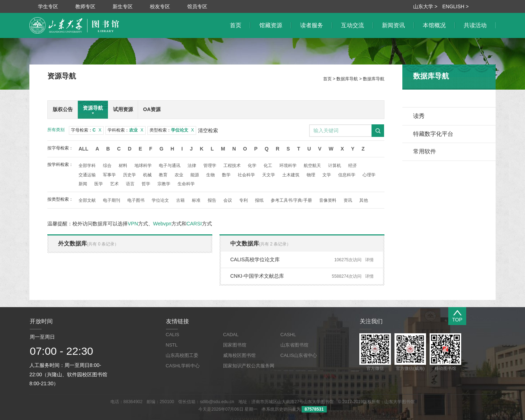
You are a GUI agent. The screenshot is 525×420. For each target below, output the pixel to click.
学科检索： (126, 130)
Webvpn (162, 224)
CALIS (172, 335)
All (83, 149)
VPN (133, 224)
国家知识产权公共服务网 (249, 366)
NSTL (172, 345)
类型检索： (172, 130)
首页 (327, 79)
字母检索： (86, 130)
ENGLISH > (455, 6)
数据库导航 (347, 79)
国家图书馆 (235, 345)
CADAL (231, 335)
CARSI (194, 224)
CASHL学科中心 (183, 366)
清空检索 (208, 130)
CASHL (288, 335)
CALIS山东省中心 (299, 355)
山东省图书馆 (294, 345)
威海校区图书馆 (239, 355)
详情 (369, 260)
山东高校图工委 (182, 355)
